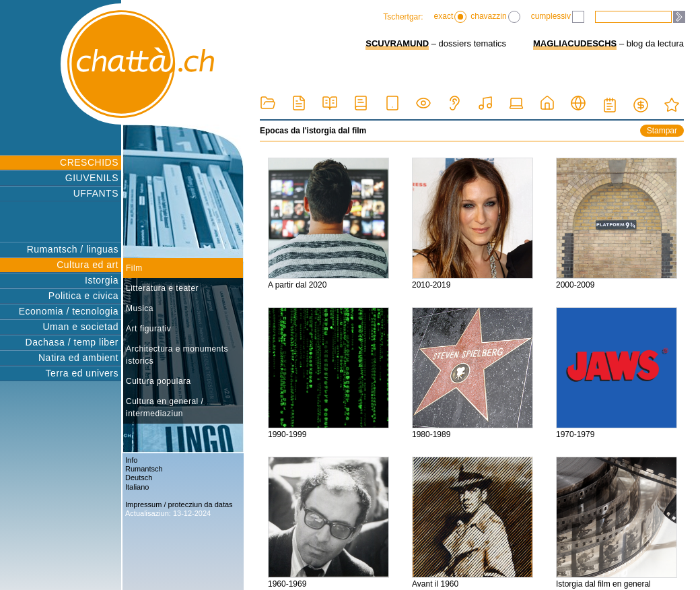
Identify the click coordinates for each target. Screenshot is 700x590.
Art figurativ (148, 329)
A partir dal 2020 (328, 224)
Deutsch (139, 478)
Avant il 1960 (473, 523)
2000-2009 (617, 224)
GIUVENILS (92, 178)
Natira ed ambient (78, 358)
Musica (140, 308)
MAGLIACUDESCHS (575, 43)
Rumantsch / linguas (73, 249)
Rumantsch (144, 469)
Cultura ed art (87, 265)
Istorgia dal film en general (617, 523)
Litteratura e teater (162, 288)
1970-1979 (617, 373)
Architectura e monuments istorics (177, 355)
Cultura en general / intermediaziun (165, 407)
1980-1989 (473, 373)
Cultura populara (159, 381)
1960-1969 (328, 523)
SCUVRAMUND (397, 43)
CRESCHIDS (89, 162)
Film (134, 268)
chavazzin (495, 17)
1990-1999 (328, 373)
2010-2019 (473, 224)
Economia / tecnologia (69, 311)
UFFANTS (96, 193)
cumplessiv (558, 17)
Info (131, 460)
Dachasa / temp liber (72, 342)
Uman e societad (80, 327)
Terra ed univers (82, 373)
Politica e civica (83, 296)
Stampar (662, 131)
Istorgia (102, 280)
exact (451, 17)
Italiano (137, 487)
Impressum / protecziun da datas (179, 504)
